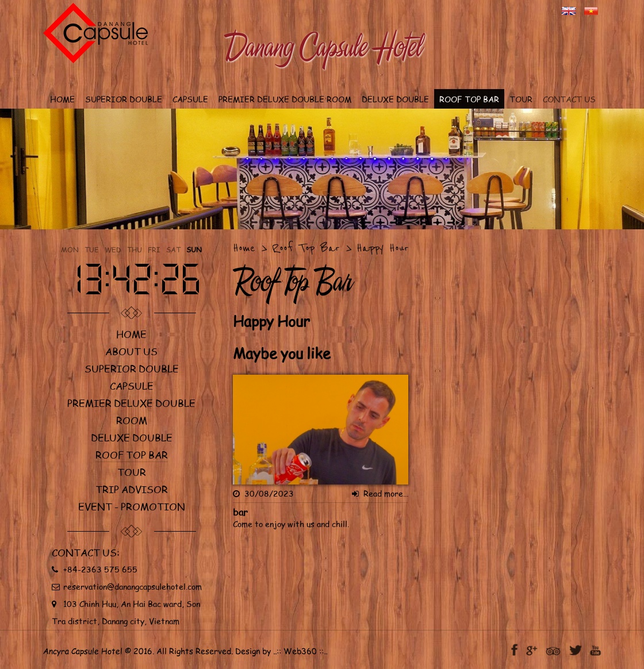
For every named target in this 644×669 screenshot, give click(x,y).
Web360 (300, 651)
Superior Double (132, 368)
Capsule (132, 386)
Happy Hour (383, 248)
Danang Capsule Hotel (322, 47)
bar (240, 512)
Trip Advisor (132, 489)
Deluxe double (132, 437)
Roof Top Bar (132, 455)
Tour (132, 472)
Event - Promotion (132, 506)
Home (131, 334)
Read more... (380, 493)
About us (131, 351)
